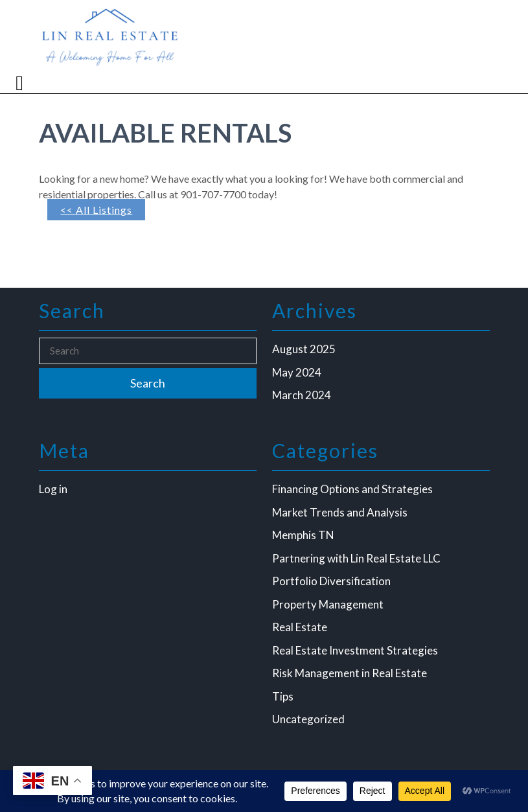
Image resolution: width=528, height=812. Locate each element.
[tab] (21, 83)
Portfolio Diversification (331, 581)
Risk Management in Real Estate (350, 673)
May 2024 (297, 372)
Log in (53, 489)
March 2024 (302, 395)
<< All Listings (96, 210)
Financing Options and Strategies (352, 489)
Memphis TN (303, 535)
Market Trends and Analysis (340, 512)
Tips (283, 696)
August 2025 (304, 349)
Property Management (328, 604)
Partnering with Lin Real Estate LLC (356, 558)
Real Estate (300, 627)
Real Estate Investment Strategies (355, 650)
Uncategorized (308, 719)
